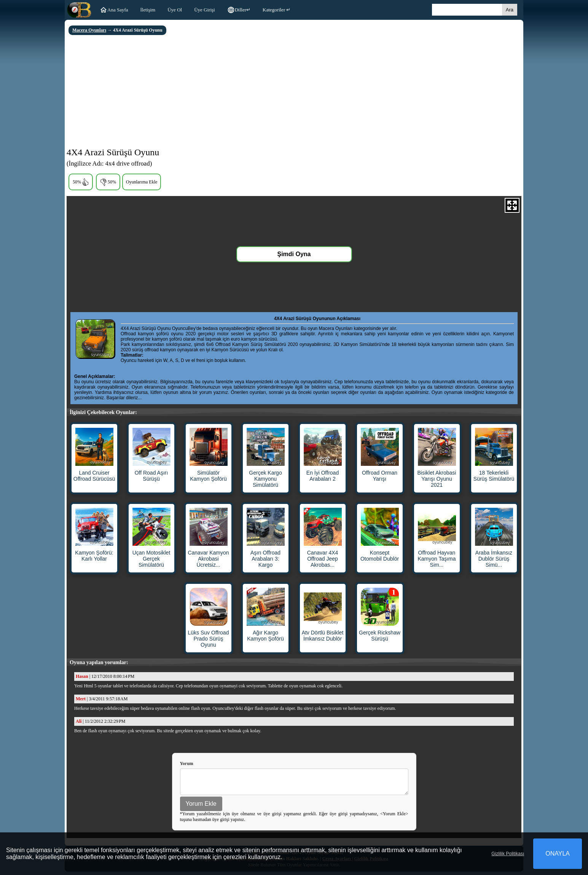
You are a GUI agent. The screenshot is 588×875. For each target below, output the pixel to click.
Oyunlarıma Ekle (142, 182)
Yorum (187, 763)
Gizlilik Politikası (508, 854)
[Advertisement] (294, 92)
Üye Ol (175, 10)
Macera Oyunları (89, 30)
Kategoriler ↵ (276, 10)
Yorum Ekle (201, 807)
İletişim (148, 10)
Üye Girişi (205, 10)
